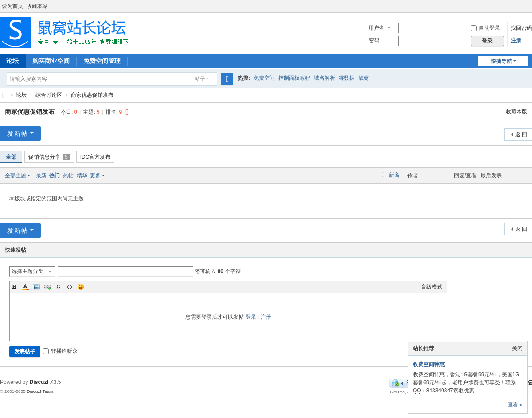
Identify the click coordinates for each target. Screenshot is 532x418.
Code (70, 287)
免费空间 (264, 78)
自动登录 (485, 28)
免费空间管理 (102, 61)
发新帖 (18, 133)
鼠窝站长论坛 (4, 95)
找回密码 (521, 28)
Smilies (81, 287)
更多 (95, 176)
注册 (516, 40)
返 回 (521, 134)
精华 (82, 176)
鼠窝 (364, 78)
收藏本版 (516, 112)
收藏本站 (37, 6)
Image (36, 287)
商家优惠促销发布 (92, 95)
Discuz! (39, 382)
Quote (59, 287)
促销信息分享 (49, 157)
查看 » (515, 405)
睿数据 (347, 78)
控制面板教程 (294, 78)
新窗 (394, 175)
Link (47, 287)
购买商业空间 (51, 61)
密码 (374, 40)
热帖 (68, 176)
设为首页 (12, 6)
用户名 (376, 28)
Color (25, 287)
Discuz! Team (40, 391)
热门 (55, 176)
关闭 (517, 348)
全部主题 (16, 176)
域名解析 (325, 78)
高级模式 (432, 287)
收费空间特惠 (429, 364)
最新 (41, 176)
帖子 (200, 79)
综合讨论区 (49, 95)
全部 (11, 157)
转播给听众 (60, 351)
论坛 (21, 95)
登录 (251, 317)
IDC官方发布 (96, 157)
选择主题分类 (27, 271)
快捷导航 (501, 61)
